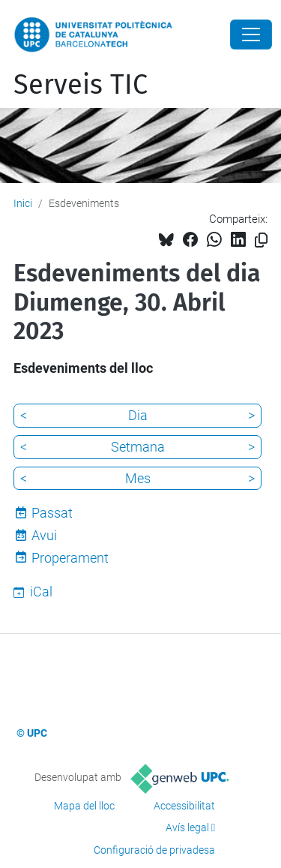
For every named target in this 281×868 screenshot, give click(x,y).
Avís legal (187, 827)
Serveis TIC (81, 85)
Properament (70, 558)
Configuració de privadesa (154, 850)
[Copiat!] (261, 240)
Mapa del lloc (84, 806)
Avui (44, 535)
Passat (52, 513)
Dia (138, 415)
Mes (138, 478)
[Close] (251, 35)
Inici (23, 203)
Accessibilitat (184, 806)
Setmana (138, 447)
